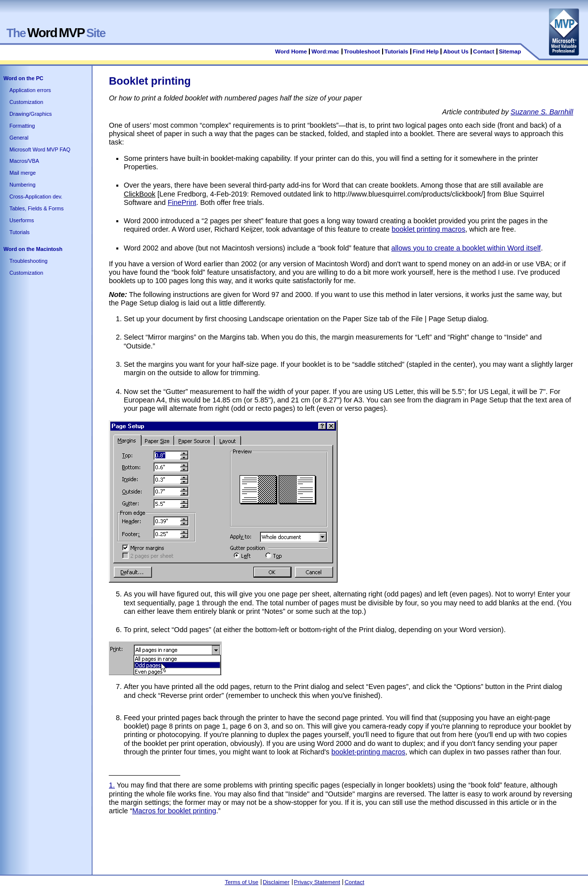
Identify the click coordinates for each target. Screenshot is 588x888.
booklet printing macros (428, 229)
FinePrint (182, 202)
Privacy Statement (317, 882)
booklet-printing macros (368, 752)
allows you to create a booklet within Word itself (466, 248)
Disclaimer (276, 882)
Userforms (22, 220)
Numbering (23, 185)
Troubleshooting (28, 261)
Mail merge (23, 173)
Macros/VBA (24, 161)
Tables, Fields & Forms (37, 208)
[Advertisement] (289, 843)
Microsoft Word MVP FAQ (40, 149)
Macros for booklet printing (174, 811)
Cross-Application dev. (36, 197)
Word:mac (326, 51)
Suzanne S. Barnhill (542, 112)
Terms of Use (242, 882)
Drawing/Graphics (31, 114)
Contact (484, 51)
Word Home (291, 51)
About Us (456, 51)
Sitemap (510, 51)
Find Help (426, 51)
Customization (26, 102)
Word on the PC (24, 78)
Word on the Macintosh (33, 249)
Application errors (30, 90)
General (19, 138)
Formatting (22, 126)
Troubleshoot (362, 51)
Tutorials (396, 51)
